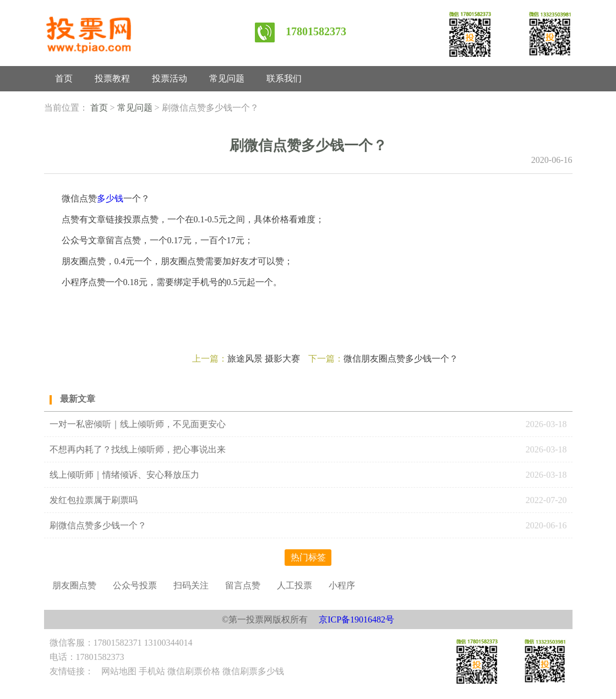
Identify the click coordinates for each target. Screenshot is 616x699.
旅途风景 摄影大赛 (264, 359)
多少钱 (110, 198)
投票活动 (170, 78)
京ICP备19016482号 (356, 619)
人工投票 (295, 585)
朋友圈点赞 (74, 585)
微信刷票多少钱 (253, 671)
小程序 (342, 585)
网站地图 (119, 671)
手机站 (152, 671)
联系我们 (284, 78)
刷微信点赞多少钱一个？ (98, 525)
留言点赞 (243, 585)
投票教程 (112, 78)
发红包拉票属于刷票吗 (94, 500)
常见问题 (227, 78)
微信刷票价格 (194, 671)
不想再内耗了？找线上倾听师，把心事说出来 (138, 449)
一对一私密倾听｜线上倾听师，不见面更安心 (138, 424)
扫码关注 (191, 585)
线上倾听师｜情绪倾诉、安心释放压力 (124, 475)
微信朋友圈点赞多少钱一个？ (401, 359)
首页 (64, 78)
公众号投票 (135, 585)
